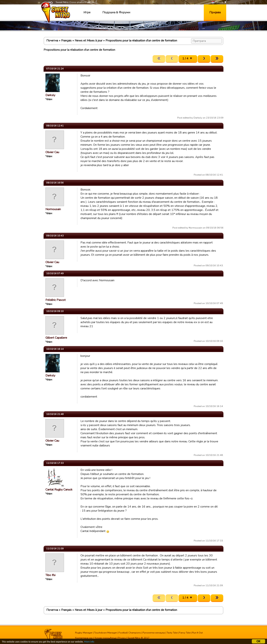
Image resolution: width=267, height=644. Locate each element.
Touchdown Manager (106, 633)
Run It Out (197, 633)
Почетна (52, 41)
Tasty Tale (172, 633)
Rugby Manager (84, 633)
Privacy (122, 638)
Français (66, 41)
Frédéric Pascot (56, 300)
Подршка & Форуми (116, 12)
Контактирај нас (84, 638)
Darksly (50, 95)
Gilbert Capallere (56, 338)
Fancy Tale (185, 633)
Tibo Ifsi (50, 575)
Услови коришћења (105, 638)
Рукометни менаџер (154, 633)
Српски (217, 2)
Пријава (215, 12)
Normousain (53, 209)
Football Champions (130, 633)
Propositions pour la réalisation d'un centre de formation (141, 41)
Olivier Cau (52, 152)
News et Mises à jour (89, 41)
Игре (87, 12)
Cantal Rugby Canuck (59, 490)
